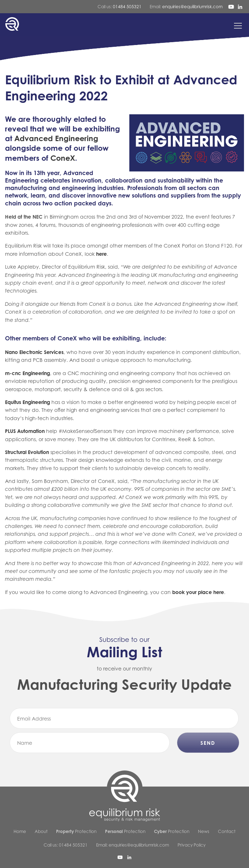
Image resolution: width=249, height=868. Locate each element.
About (41, 831)
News (204, 831)
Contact (227, 831)
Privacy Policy (191, 845)
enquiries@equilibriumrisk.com (192, 7)
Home (20, 831)
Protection (76, 831)
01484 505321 (127, 7)
